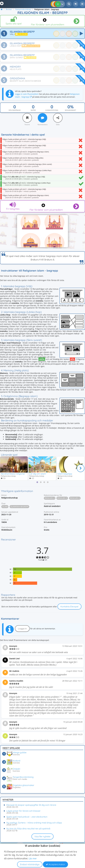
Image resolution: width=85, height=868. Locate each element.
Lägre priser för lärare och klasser (23, 811)
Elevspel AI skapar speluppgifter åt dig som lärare (31, 805)
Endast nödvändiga (30, 864)
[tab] (37, 482)
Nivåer (33, 110)
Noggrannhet (70, 110)
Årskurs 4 (50, 498)
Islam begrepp (65, 474)
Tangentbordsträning (23, 777)
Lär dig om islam (38, 474)
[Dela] (58, 118)
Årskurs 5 (62, 498)
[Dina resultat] (63, 4)
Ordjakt (16, 769)
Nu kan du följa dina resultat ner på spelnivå (28, 829)
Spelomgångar (15, 110)
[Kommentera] (42, 118)
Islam (5, 507)
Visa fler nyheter (42, 836)
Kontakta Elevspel (69, 606)
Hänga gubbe (20, 752)
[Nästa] (81, 468)
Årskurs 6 (75, 498)
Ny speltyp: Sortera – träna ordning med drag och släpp (34, 823)
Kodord (16, 761)
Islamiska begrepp (19, 507)
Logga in (22, 629)
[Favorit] (27, 118)
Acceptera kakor (55, 864)
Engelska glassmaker (23, 785)
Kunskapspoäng (52, 110)
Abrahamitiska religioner (13, 474)
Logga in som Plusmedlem (27, 94)
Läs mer (33, 858)
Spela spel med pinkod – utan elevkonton (27, 817)
